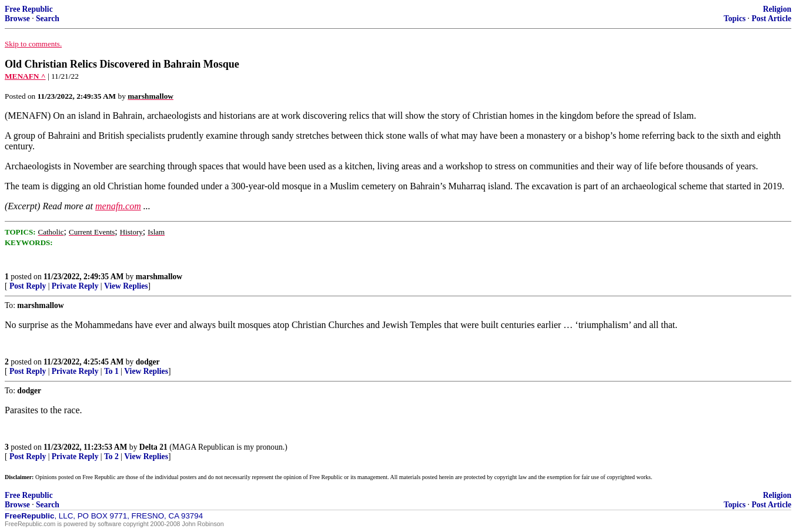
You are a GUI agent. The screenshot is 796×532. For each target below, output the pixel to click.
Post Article (771, 19)
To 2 (111, 456)
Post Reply (28, 286)
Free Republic (29, 9)
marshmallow (159, 277)
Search (48, 19)
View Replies (126, 286)
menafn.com (118, 206)
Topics (735, 19)
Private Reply (75, 286)
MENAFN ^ (25, 76)
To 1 (111, 371)
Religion (777, 9)
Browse (17, 19)
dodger (148, 362)
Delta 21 (153, 447)
